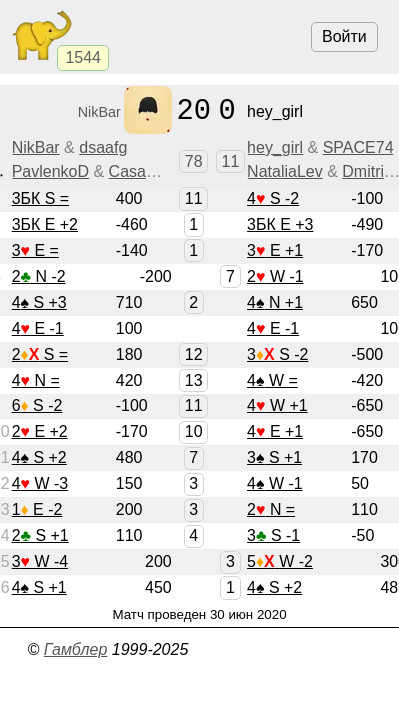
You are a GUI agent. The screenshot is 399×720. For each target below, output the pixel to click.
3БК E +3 (280, 224)
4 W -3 (40, 483)
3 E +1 (275, 250)
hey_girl (275, 147)
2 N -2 (39, 276)
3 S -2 (277, 354)
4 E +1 (275, 431)
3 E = (35, 250)
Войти (344, 36)
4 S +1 (39, 587)
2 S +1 (40, 535)
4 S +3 (39, 302)
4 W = (272, 380)
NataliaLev (285, 171)
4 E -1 (38, 328)
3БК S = (40, 198)
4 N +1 (275, 302)
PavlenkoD (50, 171)
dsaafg (103, 147)
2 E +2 (40, 431)
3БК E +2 (45, 224)
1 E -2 (37, 509)
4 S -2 (273, 198)
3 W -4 (40, 561)
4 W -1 (274, 483)
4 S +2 (39, 457)
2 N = (271, 509)
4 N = (36, 380)
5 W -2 (280, 561)
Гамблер (76, 649)
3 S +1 (274, 457)
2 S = (40, 354)
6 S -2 (37, 405)
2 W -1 (275, 276)
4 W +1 (277, 405)
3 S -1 (273, 535)
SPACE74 (358, 147)
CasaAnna (146, 171)
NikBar (36, 147)
